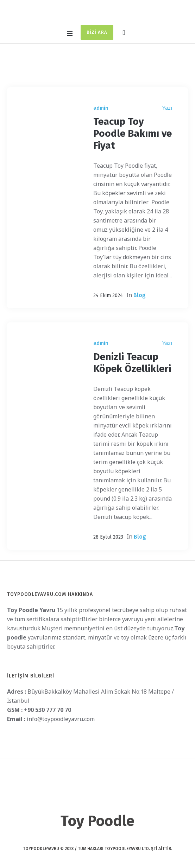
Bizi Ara (97, 32)
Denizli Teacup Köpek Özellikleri (132, 363)
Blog (140, 295)
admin (101, 108)
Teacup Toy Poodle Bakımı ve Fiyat (133, 133)
